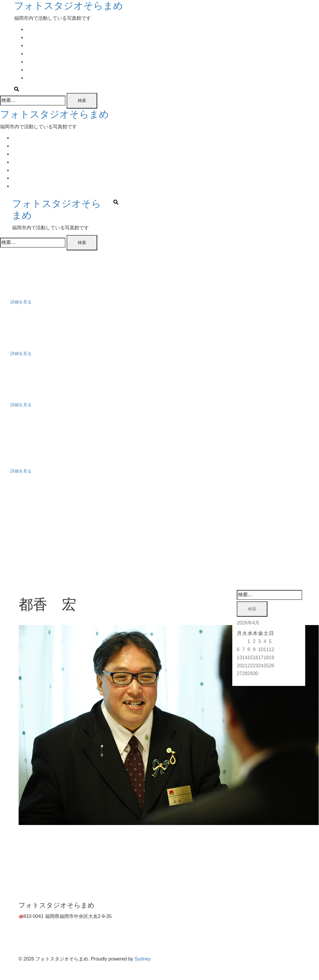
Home (33, 29)
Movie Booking (42, 62)
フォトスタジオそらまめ (69, 6)
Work (32, 70)
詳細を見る (21, 302)
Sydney (143, 959)
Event (32, 45)
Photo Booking (42, 54)
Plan (31, 37)
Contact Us (38, 78)
